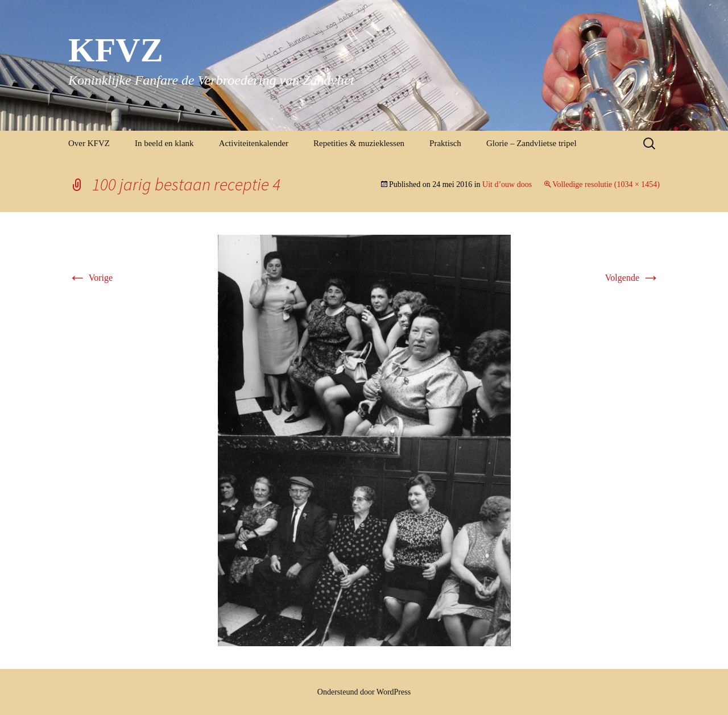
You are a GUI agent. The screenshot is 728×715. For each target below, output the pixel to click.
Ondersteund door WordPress (364, 692)
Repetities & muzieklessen (359, 143)
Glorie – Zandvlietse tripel (531, 143)
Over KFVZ (89, 143)
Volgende (632, 278)
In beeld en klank (164, 143)
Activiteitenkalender (254, 143)
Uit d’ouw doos (507, 184)
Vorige (90, 278)
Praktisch (445, 143)
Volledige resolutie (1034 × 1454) (606, 184)
